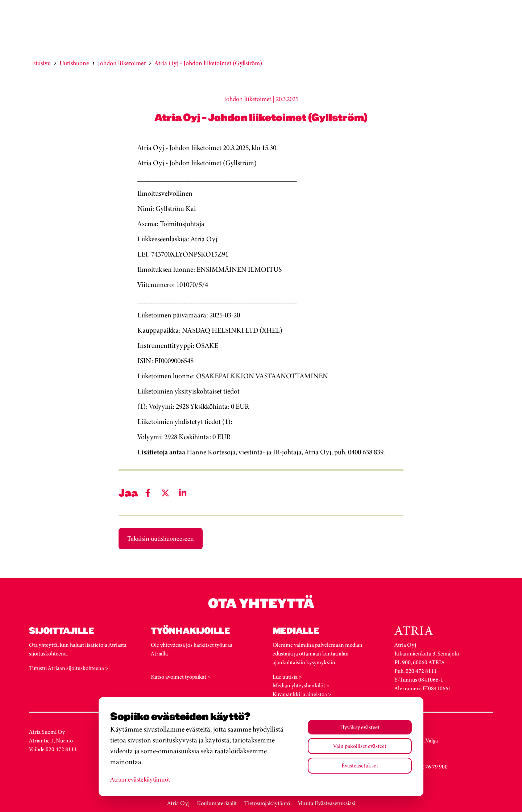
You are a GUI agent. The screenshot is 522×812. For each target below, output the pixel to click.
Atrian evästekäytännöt (140, 779)
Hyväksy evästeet (360, 727)
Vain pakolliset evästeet (360, 746)
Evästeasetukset (360, 765)
